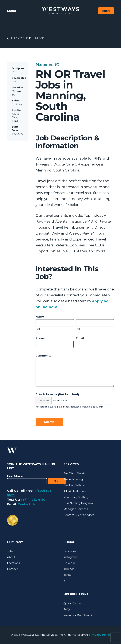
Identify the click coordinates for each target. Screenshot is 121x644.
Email (81, 338)
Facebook (70, 551)
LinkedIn (69, 563)
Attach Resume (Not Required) (57, 394)
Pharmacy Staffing (76, 497)
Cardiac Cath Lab (75, 485)
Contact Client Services (79, 515)
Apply (106, 11)
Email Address (15, 476)
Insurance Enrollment (78, 615)
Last (78, 329)
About (11, 557)
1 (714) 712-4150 (33, 500)
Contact (12, 569)
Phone (41, 338)
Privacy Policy (101, 635)
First (38, 329)
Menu (11, 11)
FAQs (67, 609)
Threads (69, 569)
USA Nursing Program (78, 503)
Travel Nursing (73, 479)
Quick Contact (73, 604)
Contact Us (27, 504)
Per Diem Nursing (75, 473)
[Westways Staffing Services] (60, 11)
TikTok (68, 575)
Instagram (70, 557)
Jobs (10, 551)
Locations (13, 563)
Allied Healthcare (75, 491)
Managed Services (76, 509)
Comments (43, 356)
